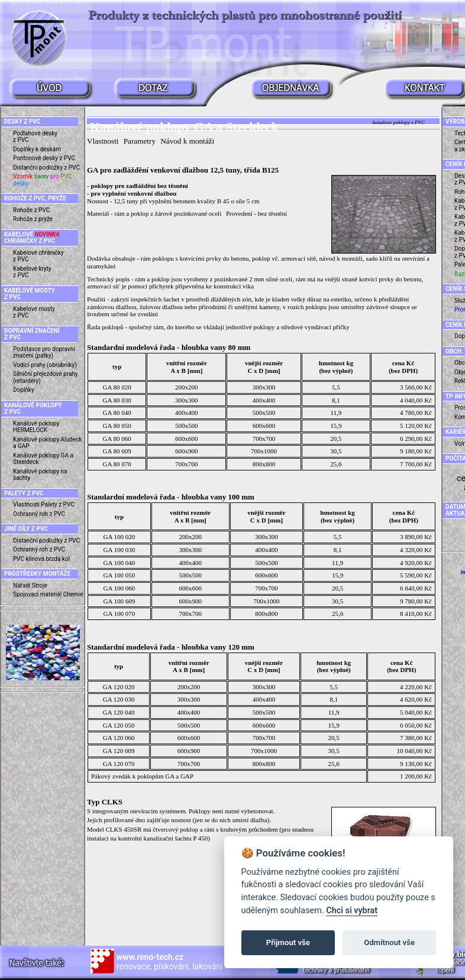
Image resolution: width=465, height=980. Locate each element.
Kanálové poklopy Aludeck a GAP (47, 443)
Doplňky (24, 390)
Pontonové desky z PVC (44, 158)
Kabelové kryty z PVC (32, 272)
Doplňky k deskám (37, 149)
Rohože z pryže (33, 219)
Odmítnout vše (389, 942)
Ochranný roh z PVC (39, 514)
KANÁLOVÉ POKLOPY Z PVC (33, 409)
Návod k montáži (187, 141)
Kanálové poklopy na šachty (40, 475)
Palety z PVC (57, 504)
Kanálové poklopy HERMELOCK (36, 427)
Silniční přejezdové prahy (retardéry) (46, 377)
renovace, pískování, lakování (170, 962)
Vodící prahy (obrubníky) (45, 365)
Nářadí (22, 585)
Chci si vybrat (352, 911)
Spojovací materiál (37, 594)
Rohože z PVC (31, 210)
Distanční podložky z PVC (46, 168)
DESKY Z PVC (22, 121)
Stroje (40, 585)
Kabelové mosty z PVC (34, 312)
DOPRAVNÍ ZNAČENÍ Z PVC (32, 334)
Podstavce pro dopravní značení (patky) (44, 353)
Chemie (73, 594)
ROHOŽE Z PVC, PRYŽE (35, 198)
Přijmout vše (288, 942)
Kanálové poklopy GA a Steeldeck (43, 459)
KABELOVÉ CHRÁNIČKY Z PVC (32, 238)
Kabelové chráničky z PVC (38, 256)
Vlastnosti (26, 504)
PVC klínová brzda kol (41, 559)
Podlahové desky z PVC (35, 137)
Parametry (140, 141)
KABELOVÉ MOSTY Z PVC (30, 294)
